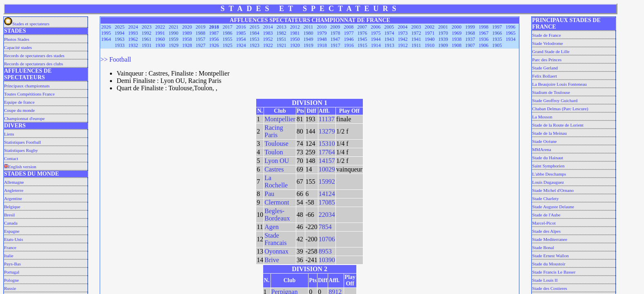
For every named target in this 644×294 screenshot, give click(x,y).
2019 (201, 27)
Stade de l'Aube (546, 215)
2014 (268, 27)
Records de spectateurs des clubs (34, 64)
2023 (147, 27)
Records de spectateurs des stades (34, 56)
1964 (106, 39)
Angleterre (14, 190)
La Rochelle (276, 182)
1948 (322, 39)
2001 (443, 27)
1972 (416, 33)
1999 (470, 27)
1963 (120, 39)
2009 (335, 27)
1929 (174, 45)
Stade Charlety (545, 198)
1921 (282, 45)
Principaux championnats (27, 86)
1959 (174, 39)
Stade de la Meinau (549, 133)
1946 (349, 39)
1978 (335, 33)
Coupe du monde (19, 110)
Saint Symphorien (548, 166)
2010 (322, 27)
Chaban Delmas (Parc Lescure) (560, 109)
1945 (362, 39)
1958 (187, 39)
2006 (376, 27)
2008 (349, 27)
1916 (349, 45)
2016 (241, 27)
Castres (274, 169)
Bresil (9, 215)
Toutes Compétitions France (29, 94)
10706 (327, 239)
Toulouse (276, 144)
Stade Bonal (543, 247)
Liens (9, 134)
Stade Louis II (545, 280)
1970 (443, 33)
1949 (309, 39)
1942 (403, 39)
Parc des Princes (547, 60)
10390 (327, 260)
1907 (470, 45)
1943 (389, 39)
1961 (147, 39)
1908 (456, 45)
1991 (160, 33)
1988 (201, 33)
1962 (133, 39)
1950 (295, 39)
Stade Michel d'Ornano (553, 190)
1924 (241, 45)
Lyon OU (277, 161)
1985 (241, 33)
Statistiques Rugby (21, 150)
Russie (10, 288)
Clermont (277, 202)
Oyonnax (276, 251)
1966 (497, 33)
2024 (133, 27)
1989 (187, 33)
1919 (309, 45)
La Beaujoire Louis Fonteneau (559, 84)
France (10, 247)
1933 (120, 45)
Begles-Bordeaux (277, 215)
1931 (147, 45)
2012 (295, 27)
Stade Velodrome (547, 43)
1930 (160, 45)
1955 (228, 39)
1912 (403, 45)
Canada (11, 223)
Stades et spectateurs (27, 24)
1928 (187, 45)
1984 (255, 33)
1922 (268, 45)
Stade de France (546, 35)
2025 (120, 27)
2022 (160, 27)
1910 (429, 45)
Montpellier (280, 119)
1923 (255, 45)
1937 (470, 39)
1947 (335, 39)
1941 (416, 39)
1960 (160, 39)
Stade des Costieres (550, 288)
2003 (416, 27)
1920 (295, 45)
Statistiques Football (22, 142)
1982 (282, 33)
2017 (228, 27)
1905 (497, 45)
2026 (106, 27)
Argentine (13, 198)
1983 (268, 33)
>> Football (115, 59)
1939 (443, 39)
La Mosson (542, 117)
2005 (389, 27)
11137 (327, 119)
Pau (269, 194)
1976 (362, 33)
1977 (349, 33)
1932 (133, 45)
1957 (201, 39)
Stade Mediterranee (550, 239)
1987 (214, 33)
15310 (327, 144)
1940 (430, 39)
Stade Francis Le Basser (554, 272)
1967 (484, 33)
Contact (11, 158)
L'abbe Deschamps (549, 174)
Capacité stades (18, 47)
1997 (497, 27)
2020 (187, 27)
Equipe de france (19, 102)
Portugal (12, 272)
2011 (309, 27)
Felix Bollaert (544, 76)
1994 (120, 33)
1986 (228, 33)
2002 (429, 27)
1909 (443, 45)
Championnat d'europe (24, 118)
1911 (416, 45)
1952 (268, 39)
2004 (402, 27)
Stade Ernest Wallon (550, 256)
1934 (511, 39)
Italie (9, 256)
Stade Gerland (545, 68)
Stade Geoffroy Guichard (555, 100)
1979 (322, 33)
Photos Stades (17, 39)
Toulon (274, 152)
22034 (327, 215)
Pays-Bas (12, 264)
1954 (241, 39)
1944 (376, 39)
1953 (255, 39)
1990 (174, 33)
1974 (389, 33)
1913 (389, 45)
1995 (106, 33)
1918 (322, 45)
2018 (214, 27)
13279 (327, 131)
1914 (376, 45)
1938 (457, 39)
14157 (327, 161)
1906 (483, 45)
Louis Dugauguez (548, 182)
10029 (327, 169)
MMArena (541, 149)
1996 (510, 27)
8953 (325, 251)
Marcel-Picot (544, 223)
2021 (174, 27)
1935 (497, 39)
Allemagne (14, 182)
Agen (272, 227)
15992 (327, 182)
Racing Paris (274, 131)
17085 (327, 202)
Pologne (11, 280)
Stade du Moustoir (549, 264)
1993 (133, 33)
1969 (457, 33)
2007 (362, 27)
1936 (484, 39)
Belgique (12, 207)
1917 (335, 45)
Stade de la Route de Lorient (558, 125)
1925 (228, 45)
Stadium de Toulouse (551, 92)
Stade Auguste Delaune (553, 207)
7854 (325, 227)
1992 (147, 33)
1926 (214, 45)
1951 (282, 39)
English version (20, 167)
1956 (214, 39)
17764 (327, 152)
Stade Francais (275, 239)
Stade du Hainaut (548, 158)
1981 (295, 33)
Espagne (12, 231)
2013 (282, 27)
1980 (309, 33)
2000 (456, 27)
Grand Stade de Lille (551, 51)
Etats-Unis (13, 239)
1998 (483, 27)
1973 (403, 33)
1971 (430, 33)
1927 (201, 45)
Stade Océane (544, 141)
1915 (362, 45)
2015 (255, 27)
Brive (272, 260)
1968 (470, 33)
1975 (376, 33)
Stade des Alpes (546, 231)
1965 (511, 33)
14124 (327, 194)
